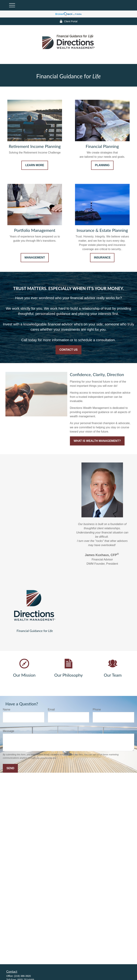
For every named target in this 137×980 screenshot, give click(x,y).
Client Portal (68, 21)
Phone (97, 710)
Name (7, 710)
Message (8, 731)
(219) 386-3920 (22, 976)
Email (51, 710)
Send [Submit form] (10, 768)
